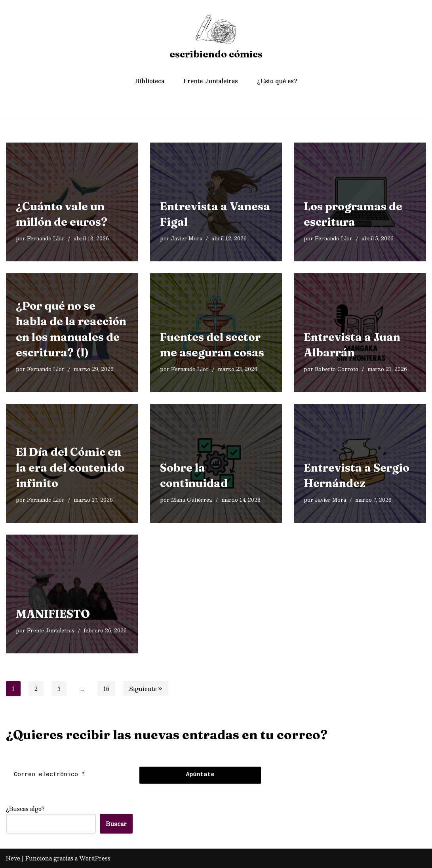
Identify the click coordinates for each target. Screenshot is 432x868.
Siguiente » (146, 689)
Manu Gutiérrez (192, 500)
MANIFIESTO (53, 613)
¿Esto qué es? (277, 81)
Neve (13, 858)
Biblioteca (150, 81)
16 (106, 689)
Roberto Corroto (337, 369)
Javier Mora (187, 239)
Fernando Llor (46, 239)
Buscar (116, 824)
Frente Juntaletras (211, 81)
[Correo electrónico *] (71, 775)
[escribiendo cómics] (216, 38)
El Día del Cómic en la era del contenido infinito (70, 467)
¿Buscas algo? (25, 809)
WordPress (95, 858)
